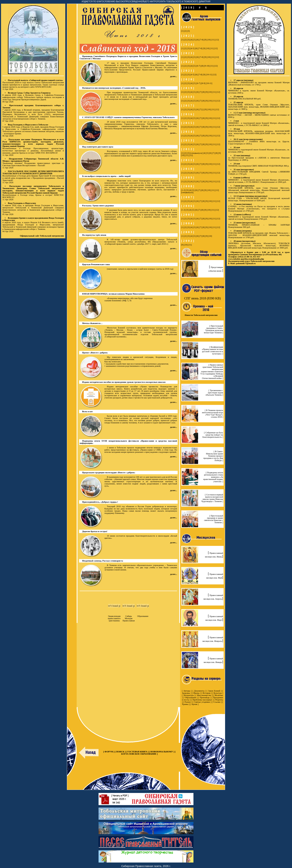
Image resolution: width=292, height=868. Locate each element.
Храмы (185, 704)
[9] (205, 40)
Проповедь (205, 698)
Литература (188, 695)
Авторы (187, 691)
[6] (198, 40)
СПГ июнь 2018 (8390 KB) (202, 298)
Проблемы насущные (202, 700)
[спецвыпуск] (196, 153)
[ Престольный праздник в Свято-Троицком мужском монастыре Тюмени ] (213, 329)
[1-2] (183, 190)
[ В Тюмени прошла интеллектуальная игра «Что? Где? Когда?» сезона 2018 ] (213, 414)
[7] (201, 92)
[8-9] (203, 83)
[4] (191, 40)
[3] (188, 31)
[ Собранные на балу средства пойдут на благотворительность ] (213, 435)
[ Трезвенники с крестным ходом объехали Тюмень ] (214, 393)
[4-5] (192, 48)
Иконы (196, 693)
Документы (199, 691)
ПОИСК (120, 752)
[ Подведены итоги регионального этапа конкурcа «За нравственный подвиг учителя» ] (213, 477)
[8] (202, 66)
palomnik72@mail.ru (246, 263)
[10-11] (209, 75)
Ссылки (217, 702)
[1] (182, 31)
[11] (213, 40)
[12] (217, 40)
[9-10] (207, 66)
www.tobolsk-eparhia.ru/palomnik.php (246, 259)
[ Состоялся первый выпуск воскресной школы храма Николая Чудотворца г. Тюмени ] (212, 498)
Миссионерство (204, 695)
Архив (194, 704)
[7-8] (201, 40)
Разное (188, 702)
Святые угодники (202, 702)
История (206, 693)
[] (203, 109)
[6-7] (198, 66)
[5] (194, 40)
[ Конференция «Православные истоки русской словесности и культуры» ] (212, 350)
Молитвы (219, 695)
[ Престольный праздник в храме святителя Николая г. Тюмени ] (214, 519)
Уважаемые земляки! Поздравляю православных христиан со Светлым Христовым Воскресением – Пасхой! (33, 164)
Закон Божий (214, 691)
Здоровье (186, 693)
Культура (218, 693)
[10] (209, 40)
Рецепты (219, 700)
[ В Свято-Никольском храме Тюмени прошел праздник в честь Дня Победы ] (213, 456)
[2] (185, 31)
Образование (190, 698)
